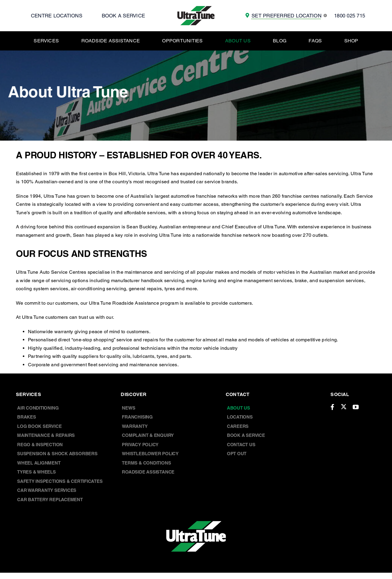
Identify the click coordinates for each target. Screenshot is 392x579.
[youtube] (356, 407)
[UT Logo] (196, 8)
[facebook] (332, 407)
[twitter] (344, 407)
